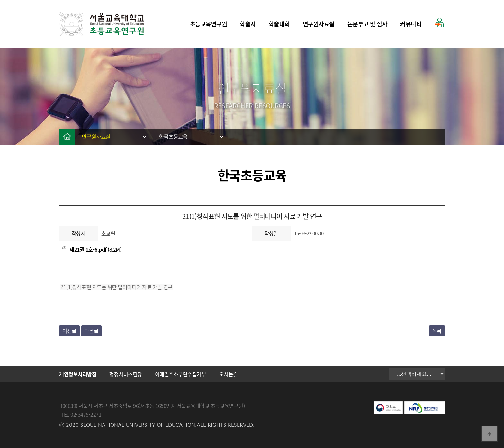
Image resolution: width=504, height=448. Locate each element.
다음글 (92, 331)
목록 (437, 331)
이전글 (69, 331)
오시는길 (229, 374)
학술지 (248, 24)
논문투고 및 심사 (368, 24)
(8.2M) (92, 249)
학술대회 (279, 24)
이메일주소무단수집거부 (181, 374)
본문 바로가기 (0, 0)
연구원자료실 (319, 24)
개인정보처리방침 (78, 374)
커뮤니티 (411, 24)
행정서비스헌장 (126, 374)
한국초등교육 (173, 136)
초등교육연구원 (209, 24)
